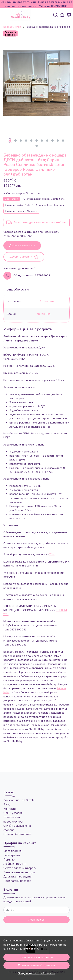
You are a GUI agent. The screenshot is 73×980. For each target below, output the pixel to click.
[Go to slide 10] (58, 141)
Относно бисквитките (18, 834)
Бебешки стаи (12, 27)
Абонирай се (36, 920)
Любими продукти (15, 864)
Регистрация (12, 855)
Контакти (10, 809)
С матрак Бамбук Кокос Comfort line (44, 199)
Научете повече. (28, 949)
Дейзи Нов (44, 314)
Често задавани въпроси (20, 868)
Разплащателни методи (19, 872)
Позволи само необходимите (36, 965)
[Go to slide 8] (47, 141)
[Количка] (69, 15)
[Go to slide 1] (10, 141)
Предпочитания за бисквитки (37, 973)
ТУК (52, 554)
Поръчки (9, 860)
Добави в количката (22, 245)
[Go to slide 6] (37, 141)
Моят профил (12, 851)
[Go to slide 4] (26, 141)
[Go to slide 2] (15, 141)
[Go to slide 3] (21, 141)
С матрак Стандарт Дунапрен (22, 211)
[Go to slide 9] (52, 141)
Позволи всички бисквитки (36, 957)
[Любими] (62, 15)
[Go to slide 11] (63, 141)
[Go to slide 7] (42, 141)
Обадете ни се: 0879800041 (33, 275)
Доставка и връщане (17, 877)
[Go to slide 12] (37, 146)
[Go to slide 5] (31, 141)
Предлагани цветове (17, 881)
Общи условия (13, 813)
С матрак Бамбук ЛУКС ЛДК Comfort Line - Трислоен (35, 205)
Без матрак (11, 199)
